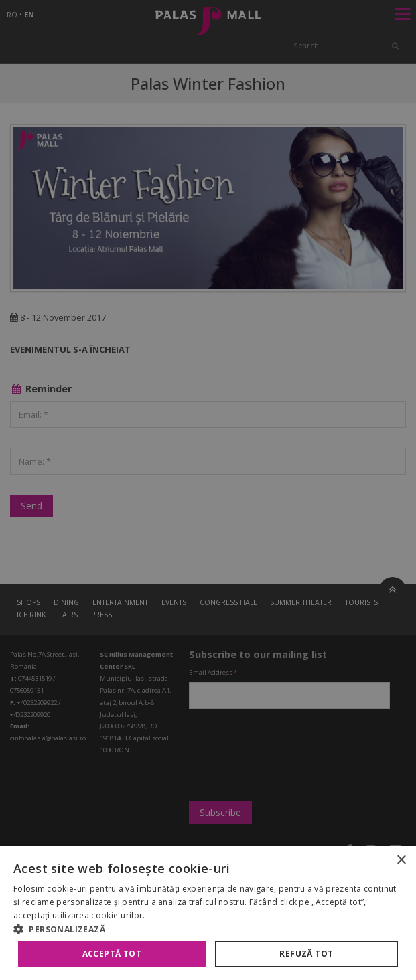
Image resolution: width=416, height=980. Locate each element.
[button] (208, 929)
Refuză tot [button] (306, 954)
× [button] (401, 861)
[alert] (208, 490)
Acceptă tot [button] (112, 954)
